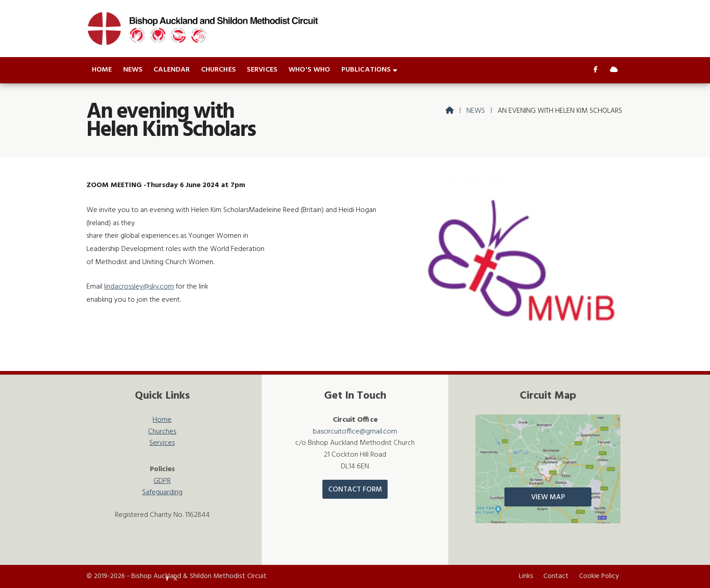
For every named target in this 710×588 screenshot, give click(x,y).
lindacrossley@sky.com (139, 287)
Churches (162, 432)
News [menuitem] (133, 70)
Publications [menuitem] (366, 70)
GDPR (162, 481)
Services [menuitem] (262, 70)
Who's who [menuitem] (309, 70)
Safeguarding (162, 493)
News (476, 111)
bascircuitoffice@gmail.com (355, 432)
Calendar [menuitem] (172, 70)
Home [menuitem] (102, 70)
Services (162, 443)
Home (162, 420)
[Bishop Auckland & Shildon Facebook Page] (596, 70)
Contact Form (355, 490)
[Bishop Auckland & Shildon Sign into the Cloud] (614, 70)
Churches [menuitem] (218, 70)
